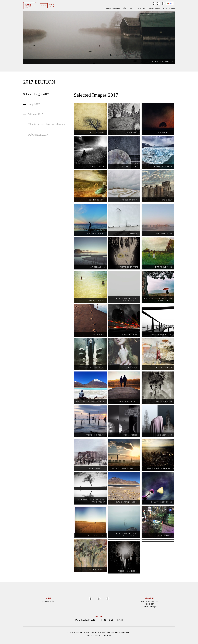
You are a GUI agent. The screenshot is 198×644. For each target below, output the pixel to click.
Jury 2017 (34, 104)
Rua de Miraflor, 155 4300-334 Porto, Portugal (150, 604)
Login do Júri (49, 601)
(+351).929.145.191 (86, 620)
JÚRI (125, 8)
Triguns (107, 635)
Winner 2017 (36, 114)
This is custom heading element (47, 124)
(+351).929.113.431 (112, 620)
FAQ (132, 8)
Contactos (169, 8)
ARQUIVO (142, 8)
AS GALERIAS (154, 8)
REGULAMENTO (113, 8)
